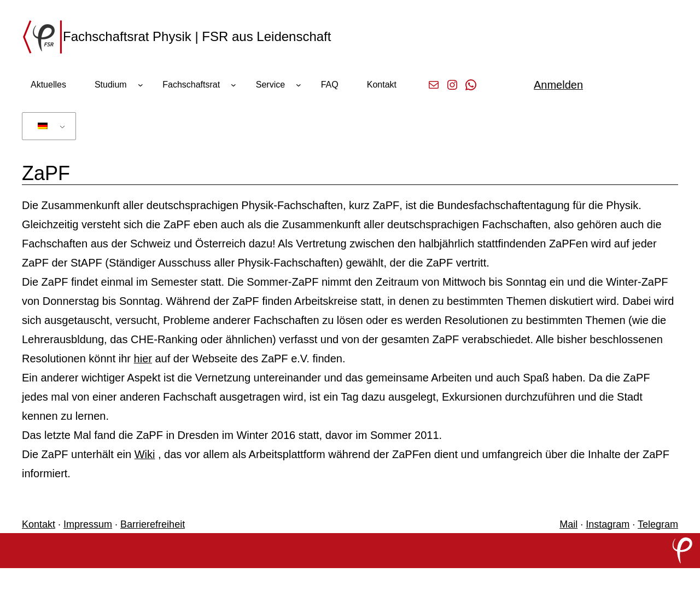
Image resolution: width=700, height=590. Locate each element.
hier (143, 358)
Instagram (608, 524)
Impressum (88, 524)
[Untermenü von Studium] (141, 85)
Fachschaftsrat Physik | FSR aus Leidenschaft (197, 36)
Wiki (145, 454)
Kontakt (39, 524)
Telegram (658, 524)
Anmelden (558, 85)
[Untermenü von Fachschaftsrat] (234, 85)
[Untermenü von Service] (299, 85)
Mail (568, 524)
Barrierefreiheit (153, 524)
